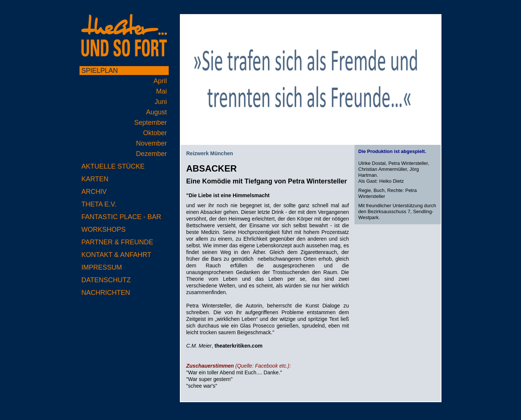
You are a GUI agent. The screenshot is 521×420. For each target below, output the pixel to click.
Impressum (102, 267)
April (160, 81)
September (151, 123)
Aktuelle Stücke (113, 166)
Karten (95, 179)
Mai (161, 91)
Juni (161, 102)
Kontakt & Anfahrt (116, 255)
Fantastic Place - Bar (121, 217)
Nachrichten (106, 293)
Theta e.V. (99, 204)
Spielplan (100, 71)
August (156, 112)
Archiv (94, 192)
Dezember (151, 154)
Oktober (155, 133)
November (151, 143)
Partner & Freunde (117, 242)
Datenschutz (106, 280)
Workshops (103, 229)
